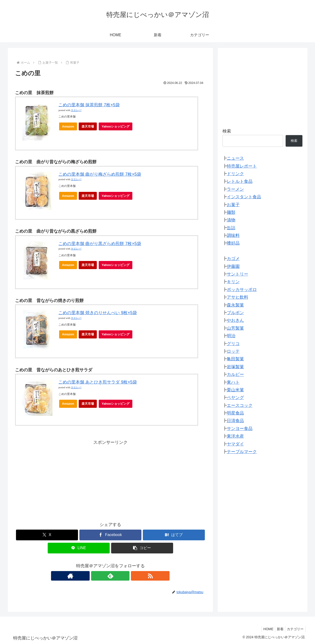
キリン (233, 282)
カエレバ (76, 110)
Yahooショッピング (117, 128)
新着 (278, 629)
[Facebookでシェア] (110, 535)
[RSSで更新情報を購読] (121, 576)
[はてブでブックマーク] (174, 535)
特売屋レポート (242, 166)
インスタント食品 (244, 197)
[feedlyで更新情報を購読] (110, 576)
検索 (227, 131)
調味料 (233, 235)
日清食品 (235, 421)
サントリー (238, 274)
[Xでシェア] (47, 535)
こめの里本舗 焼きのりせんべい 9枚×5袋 (98, 313)
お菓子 (233, 205)
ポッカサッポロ (242, 290)
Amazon (68, 126)
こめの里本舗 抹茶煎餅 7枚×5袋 (89, 105)
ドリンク (235, 174)
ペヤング (235, 398)
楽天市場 (88, 126)
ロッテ (233, 351)
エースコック (240, 405)
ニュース (235, 158)
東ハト (233, 382)
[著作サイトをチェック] (99, 576)
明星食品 (235, 413)
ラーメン (235, 189)
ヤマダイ (235, 444)
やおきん (235, 320)
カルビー (235, 374)
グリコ (233, 344)
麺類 (231, 212)
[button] (142, 548)
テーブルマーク (242, 452)
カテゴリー (294, 629)
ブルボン (235, 313)
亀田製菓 (235, 359)
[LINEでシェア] (79, 548)
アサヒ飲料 (238, 297)
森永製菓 (235, 305)
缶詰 (231, 228)
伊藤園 (233, 266)
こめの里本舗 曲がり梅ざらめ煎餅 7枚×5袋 (100, 174)
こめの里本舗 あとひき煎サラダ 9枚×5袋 (98, 382)
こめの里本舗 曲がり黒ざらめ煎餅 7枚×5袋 (100, 244)
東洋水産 (235, 436)
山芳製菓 (235, 328)
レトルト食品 (240, 181)
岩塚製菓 (235, 367)
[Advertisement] (110, 480)
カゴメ (233, 259)
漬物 (231, 220)
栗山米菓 (235, 390)
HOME (264, 629)
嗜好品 (233, 243)
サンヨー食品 (240, 429)
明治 (231, 336)
